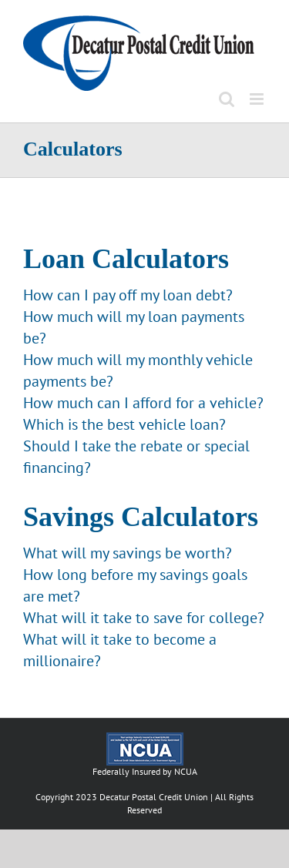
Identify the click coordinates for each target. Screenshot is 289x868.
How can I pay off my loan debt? (128, 295)
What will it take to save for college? (144, 618)
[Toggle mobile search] (227, 99)
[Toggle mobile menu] (258, 99)
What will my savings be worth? (128, 553)
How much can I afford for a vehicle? (143, 403)
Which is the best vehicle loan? (124, 424)
